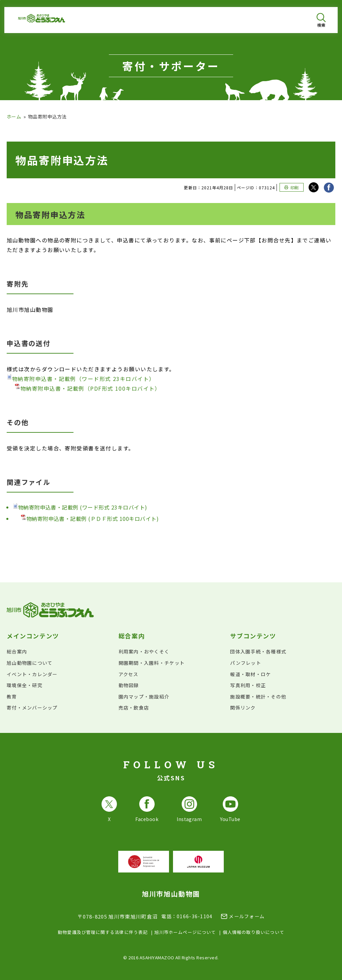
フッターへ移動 (0, 0)
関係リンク (243, 708)
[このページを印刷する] (292, 187)
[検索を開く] (321, 20)
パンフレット (246, 663)
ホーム (14, 117)
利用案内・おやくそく (144, 651)
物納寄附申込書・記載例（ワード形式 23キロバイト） (81, 378)
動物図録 (129, 685)
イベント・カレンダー (32, 674)
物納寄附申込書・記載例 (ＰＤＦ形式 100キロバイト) (90, 519)
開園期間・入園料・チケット (152, 663)
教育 (12, 697)
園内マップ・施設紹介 (144, 697)
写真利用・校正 (248, 685)
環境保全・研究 (25, 685)
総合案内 (17, 651)
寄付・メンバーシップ (32, 708)
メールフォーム (247, 916)
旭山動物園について (30, 663)
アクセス (129, 674)
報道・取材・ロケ (250, 674)
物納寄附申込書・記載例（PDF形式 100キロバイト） (88, 388)
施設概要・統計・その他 (258, 697)
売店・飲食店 (134, 708)
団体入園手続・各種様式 (258, 651)
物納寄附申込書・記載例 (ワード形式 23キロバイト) (80, 507)
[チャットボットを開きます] (321, 959)
